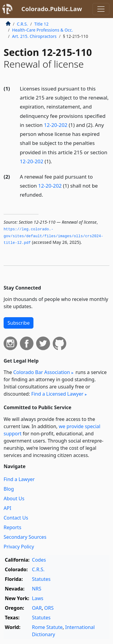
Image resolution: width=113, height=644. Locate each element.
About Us (14, 498)
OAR (37, 608)
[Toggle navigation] (101, 9)
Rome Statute (47, 627)
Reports (13, 527)
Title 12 (42, 24)
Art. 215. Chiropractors (34, 36)
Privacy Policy (19, 547)
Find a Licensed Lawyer (57, 394)
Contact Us (16, 518)
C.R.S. (22, 24)
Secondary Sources (25, 537)
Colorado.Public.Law (52, 9)
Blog (9, 489)
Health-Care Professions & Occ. (42, 30)
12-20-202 (56, 125)
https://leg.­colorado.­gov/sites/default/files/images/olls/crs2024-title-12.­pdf (53, 236)
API (7, 508)
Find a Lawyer (19, 479)
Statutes (41, 579)
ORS (49, 608)
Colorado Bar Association (42, 372)
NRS (37, 589)
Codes (39, 560)
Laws (38, 598)
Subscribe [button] (19, 323)
